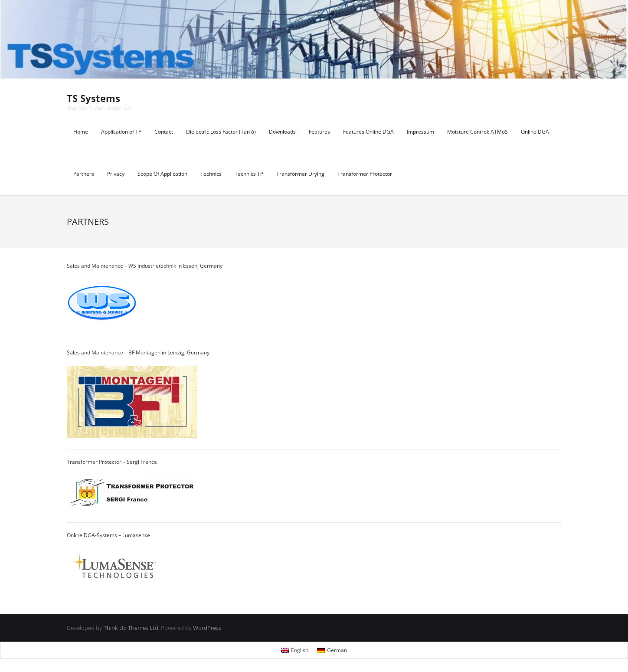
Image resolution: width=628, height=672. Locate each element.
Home (81, 132)
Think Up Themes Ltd (131, 628)
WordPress (207, 628)
